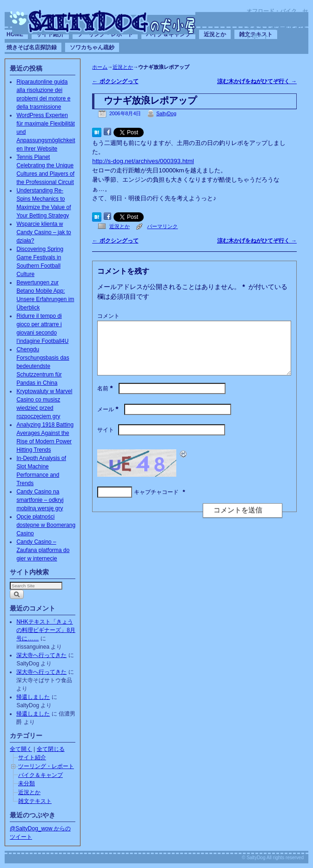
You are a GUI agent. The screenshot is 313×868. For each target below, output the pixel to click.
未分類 (27, 783)
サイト (106, 441)
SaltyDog (166, 113)
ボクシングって (115, 81)
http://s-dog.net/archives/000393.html (143, 161)
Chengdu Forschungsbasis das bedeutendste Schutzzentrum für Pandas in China (43, 366)
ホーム (100, 67)
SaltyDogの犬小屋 (104, 21)
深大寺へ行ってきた (41, 655)
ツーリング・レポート (46, 766)
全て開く (21, 749)
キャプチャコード (156, 503)
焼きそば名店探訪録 (32, 47)
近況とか (215, 34)
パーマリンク (162, 226)
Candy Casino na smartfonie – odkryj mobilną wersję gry (40, 500)
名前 (106, 400)
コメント (108, 316)
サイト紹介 (32, 757)
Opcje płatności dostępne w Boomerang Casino (46, 525)
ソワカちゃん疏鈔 (92, 47)
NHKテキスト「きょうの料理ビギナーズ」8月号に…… (46, 630)
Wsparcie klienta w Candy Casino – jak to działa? (43, 232)
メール (109, 421)
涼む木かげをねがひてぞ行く (257, 81)
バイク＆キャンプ (40, 775)
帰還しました (33, 697)
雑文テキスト (35, 801)
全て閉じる (51, 749)
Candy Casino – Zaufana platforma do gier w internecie (43, 550)
